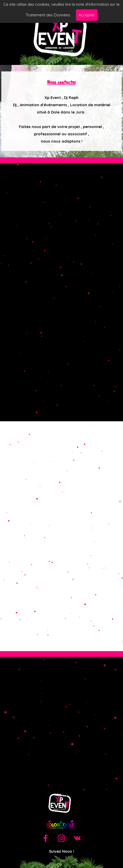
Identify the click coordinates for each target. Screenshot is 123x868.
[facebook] (46, 838)
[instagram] (61, 838)
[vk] (77, 838)
